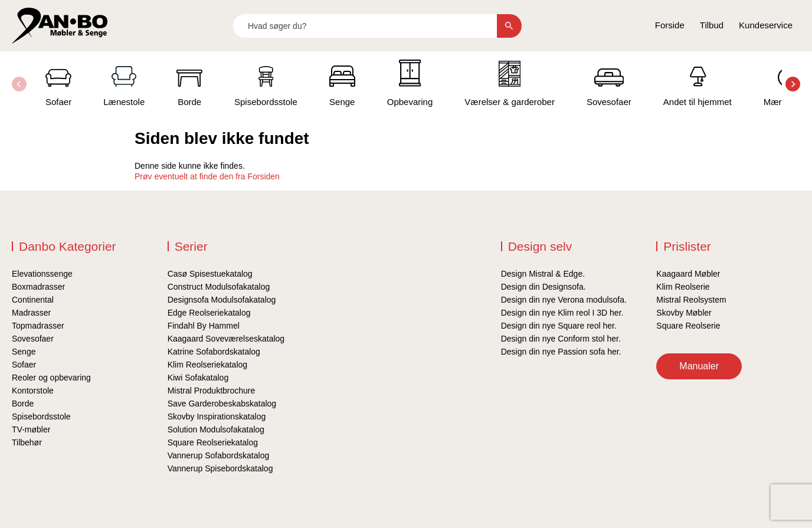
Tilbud (712, 25)
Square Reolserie (688, 326)
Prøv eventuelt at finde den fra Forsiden (207, 176)
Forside (670, 25)
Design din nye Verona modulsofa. (564, 300)
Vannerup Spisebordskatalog (220, 468)
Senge (24, 352)
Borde (23, 404)
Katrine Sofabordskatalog (214, 352)
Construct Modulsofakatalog (219, 287)
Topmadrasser (38, 326)
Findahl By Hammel (204, 326)
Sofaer (24, 365)
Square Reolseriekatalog (213, 442)
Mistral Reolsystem (691, 300)
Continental (33, 300)
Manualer (699, 366)
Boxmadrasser (38, 287)
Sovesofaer (33, 339)
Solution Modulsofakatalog (216, 429)
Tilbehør (27, 442)
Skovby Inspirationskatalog (217, 417)
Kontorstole (33, 391)
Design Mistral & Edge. (543, 274)
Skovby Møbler (684, 313)
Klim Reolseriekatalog (207, 365)
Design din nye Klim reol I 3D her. (562, 313)
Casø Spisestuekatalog (210, 274)
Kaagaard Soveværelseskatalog (226, 339)
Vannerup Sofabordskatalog (219, 455)
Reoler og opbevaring (51, 378)
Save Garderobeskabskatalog (222, 404)
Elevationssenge (42, 274)
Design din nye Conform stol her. (561, 339)
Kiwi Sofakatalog (198, 378)
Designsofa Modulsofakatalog (222, 300)
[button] (793, 84)
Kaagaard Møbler (688, 274)
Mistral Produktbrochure (212, 391)
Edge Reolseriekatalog (209, 313)
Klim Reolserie (683, 287)
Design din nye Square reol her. (559, 326)
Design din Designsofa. (543, 287)
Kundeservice (766, 25)
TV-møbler (31, 429)
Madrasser (31, 313)
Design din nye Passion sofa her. (561, 352)
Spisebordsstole (41, 417)
